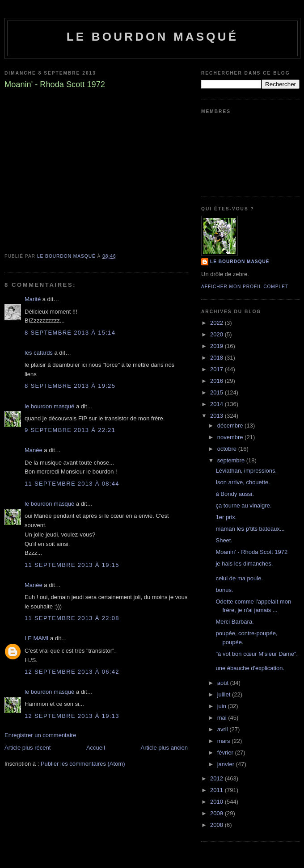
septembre (232, 460)
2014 (217, 404)
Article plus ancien (165, 748)
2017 (217, 369)
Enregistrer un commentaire (40, 735)
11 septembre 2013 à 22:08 (72, 618)
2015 (217, 392)
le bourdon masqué (153, 37)
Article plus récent (27, 748)
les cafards (39, 353)
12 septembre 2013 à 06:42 (72, 672)
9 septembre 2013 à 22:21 (70, 430)
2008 (217, 825)
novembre (231, 437)
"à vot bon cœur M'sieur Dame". (257, 654)
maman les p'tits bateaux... (250, 529)
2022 (217, 323)
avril (223, 729)
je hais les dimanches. (244, 564)
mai (223, 718)
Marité (33, 299)
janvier (227, 764)
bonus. (224, 590)
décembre (231, 426)
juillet (225, 694)
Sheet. (224, 540)
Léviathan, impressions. (246, 471)
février (226, 753)
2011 (217, 790)
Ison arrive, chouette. (243, 482)
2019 (217, 346)
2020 (217, 334)
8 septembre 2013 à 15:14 (70, 333)
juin (223, 706)
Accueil (96, 748)
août (224, 683)
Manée (34, 450)
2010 (217, 802)
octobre (228, 449)
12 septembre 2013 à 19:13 (72, 716)
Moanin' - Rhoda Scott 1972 (251, 552)
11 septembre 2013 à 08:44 (72, 484)
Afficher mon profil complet (245, 287)
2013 (217, 416)
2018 (217, 358)
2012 (217, 778)
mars (225, 741)
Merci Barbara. (234, 622)
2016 (217, 381)
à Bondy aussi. (234, 494)
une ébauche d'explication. (250, 668)
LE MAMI (36, 638)
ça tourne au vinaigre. (243, 505)
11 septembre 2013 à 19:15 (72, 565)
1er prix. (226, 517)
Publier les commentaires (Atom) (83, 764)
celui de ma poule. (239, 578)
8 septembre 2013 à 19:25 (70, 386)
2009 (217, 813)
